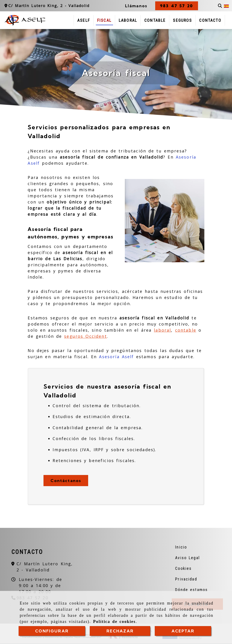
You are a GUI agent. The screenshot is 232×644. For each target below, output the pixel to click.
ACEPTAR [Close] (183, 631)
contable (186, 330)
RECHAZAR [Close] (120, 631)
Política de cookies (114, 622)
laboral (162, 330)
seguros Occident (85, 336)
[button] (177, 6)
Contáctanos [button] (66, 481)
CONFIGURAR (52, 631)
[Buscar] (220, 6)
